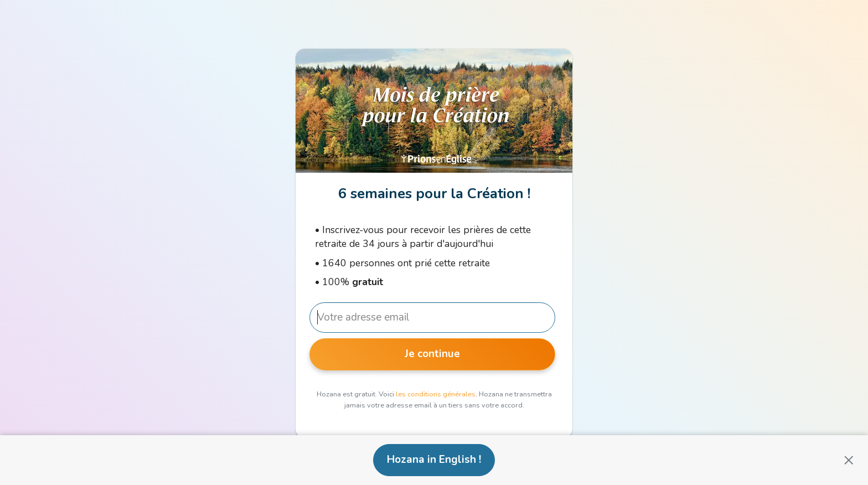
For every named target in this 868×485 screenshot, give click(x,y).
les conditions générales (436, 394)
